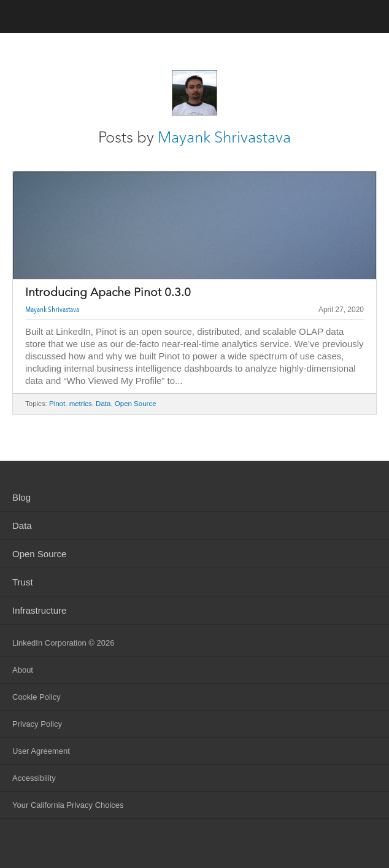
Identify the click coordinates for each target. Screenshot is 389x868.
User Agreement (41, 751)
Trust (23, 582)
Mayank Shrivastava (224, 137)
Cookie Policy (37, 697)
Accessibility (34, 778)
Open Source (136, 404)
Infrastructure (39, 610)
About (23, 670)
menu (368, 18)
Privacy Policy (37, 724)
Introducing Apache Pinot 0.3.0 (108, 292)
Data (103, 404)
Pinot (57, 404)
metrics (81, 404)
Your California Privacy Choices (68, 805)
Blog (21, 497)
